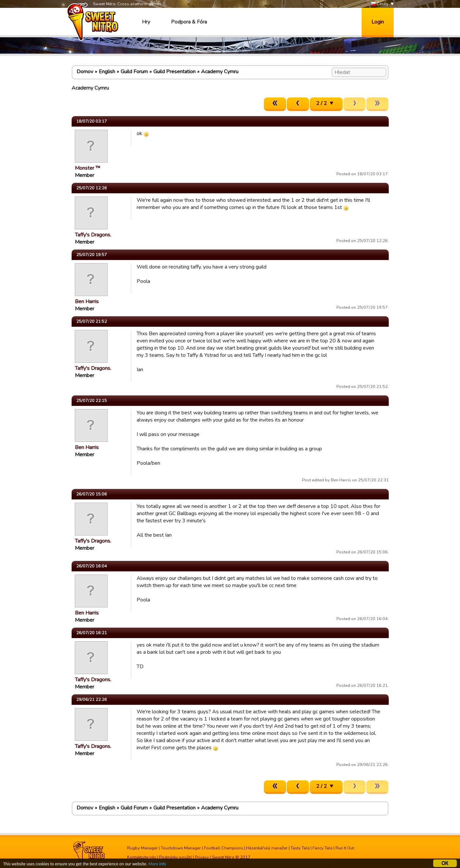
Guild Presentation (174, 72)
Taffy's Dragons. (93, 235)
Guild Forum (134, 72)
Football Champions (224, 848)
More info (157, 865)
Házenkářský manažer (267, 848)
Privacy (202, 857)
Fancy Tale (323, 848)
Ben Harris (87, 302)
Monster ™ (88, 168)
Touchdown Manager (181, 848)
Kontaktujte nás (142, 857)
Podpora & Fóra (189, 22)
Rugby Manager (143, 848)
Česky (379, 4)
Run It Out (345, 848)
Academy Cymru (220, 72)
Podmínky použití (176, 857)
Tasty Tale (300, 848)
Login (378, 22)
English (107, 72)
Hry (146, 22)
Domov (85, 72)
